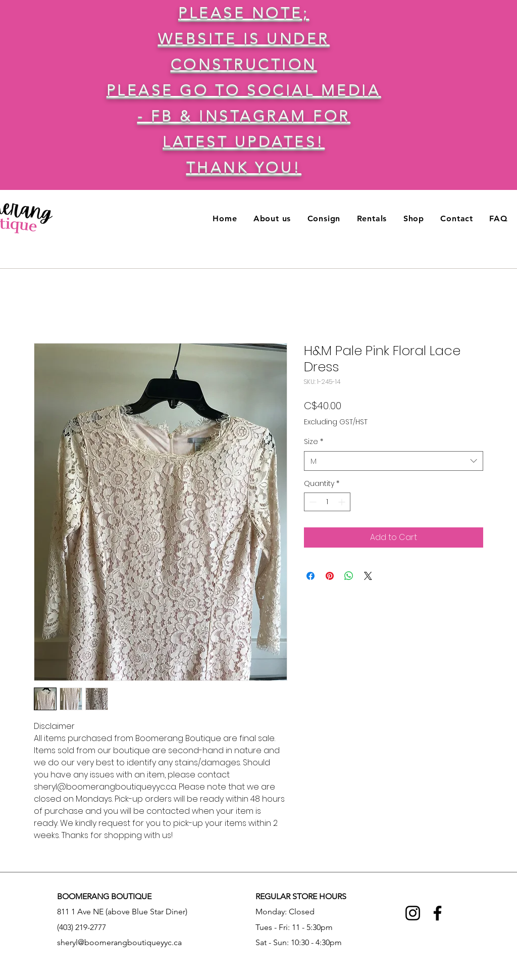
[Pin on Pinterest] (330, 576)
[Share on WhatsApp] (349, 576)
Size (314, 442)
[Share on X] (368, 576)
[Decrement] (312, 502)
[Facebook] (437, 913)
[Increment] (343, 502)
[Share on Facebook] (311, 576)
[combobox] (394, 461)
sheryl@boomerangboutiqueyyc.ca (119, 942)
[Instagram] (413, 913)
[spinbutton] (327, 502)
